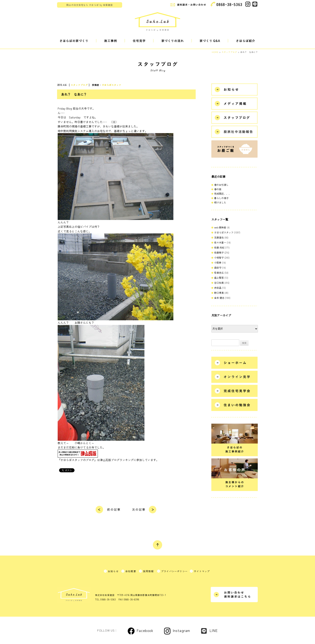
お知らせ (113, 571)
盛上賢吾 (219, 278)
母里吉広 (219, 273)
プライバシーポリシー (174, 571)
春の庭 (218, 189)
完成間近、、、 (223, 194)
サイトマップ (202, 571)
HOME (215, 52)
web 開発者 (220, 227)
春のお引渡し (221, 185)
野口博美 (219, 293)
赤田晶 (218, 288)
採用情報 (148, 571)
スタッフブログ (79, 85)
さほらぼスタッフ (112, 85)
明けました (220, 202)
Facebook (145, 630)
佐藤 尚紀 (219, 247)
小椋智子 (219, 257)
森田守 (218, 268)
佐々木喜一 (220, 242)
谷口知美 (219, 283)
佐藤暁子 (219, 252)
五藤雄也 (219, 237)
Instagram (181, 630)
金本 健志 (219, 298)
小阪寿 (218, 262)
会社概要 (131, 571)
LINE (214, 630)
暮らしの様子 (221, 198)
